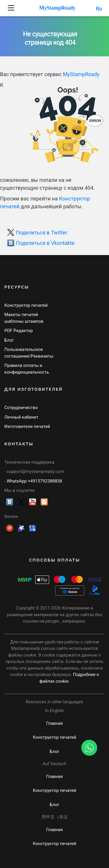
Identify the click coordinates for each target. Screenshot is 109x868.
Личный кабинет (21, 417)
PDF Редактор (19, 331)
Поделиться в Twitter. (42, 232)
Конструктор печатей (26, 305)
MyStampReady (81, 74)
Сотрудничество (21, 408)
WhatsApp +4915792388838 (34, 481)
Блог (9, 340)
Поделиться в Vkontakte (45, 243)
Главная (54, 723)
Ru (99, 9)
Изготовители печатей (27, 426)
